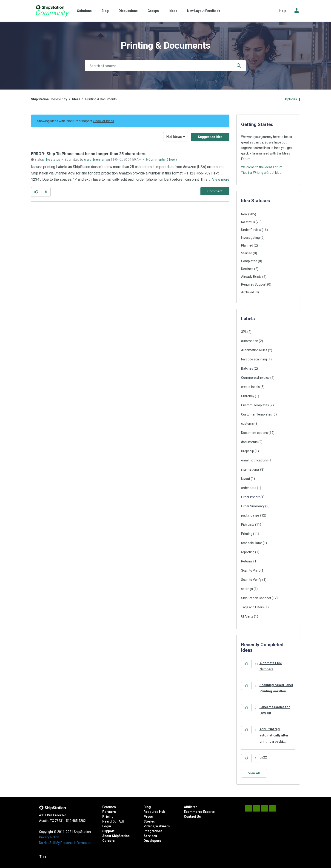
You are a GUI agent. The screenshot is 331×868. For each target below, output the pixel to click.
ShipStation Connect (256, 598)
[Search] (165, 66)
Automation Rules (254, 350)
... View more (219, 179)
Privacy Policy (49, 837)
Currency (248, 396)
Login (107, 826)
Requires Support (254, 284)
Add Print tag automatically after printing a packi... (274, 735)
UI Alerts (247, 616)
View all (254, 773)
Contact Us (192, 817)
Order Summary (253, 506)
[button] (36, 192)
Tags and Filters (253, 607)
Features (109, 807)
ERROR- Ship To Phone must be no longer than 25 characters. (89, 154)
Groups (153, 11)
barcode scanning (254, 359)
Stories (149, 821)
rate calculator (252, 543)
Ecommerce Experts (199, 812)
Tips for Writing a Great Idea (261, 173)
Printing (247, 534)
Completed (249, 261)
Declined (247, 269)
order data (249, 488)
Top (43, 857)
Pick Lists (248, 525)
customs (247, 424)
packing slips (250, 515)
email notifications (254, 460)
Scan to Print (250, 570)
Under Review (251, 230)
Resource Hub (154, 812)
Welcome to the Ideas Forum (262, 167)
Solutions (84, 11)
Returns (247, 561)
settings (247, 589)
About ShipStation (116, 836)
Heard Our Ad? (113, 821)
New (244, 214)
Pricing (108, 817)
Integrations (153, 831)
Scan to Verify (251, 580)
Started (247, 253)
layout (246, 479)
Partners (109, 812)
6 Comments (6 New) (161, 160)
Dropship (248, 451)
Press (148, 817)
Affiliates (191, 807)
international (250, 469)
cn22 (263, 757)
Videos (149, 826)
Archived (248, 292)
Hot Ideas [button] (174, 137)
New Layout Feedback (204, 11)
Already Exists (251, 277)
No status (53, 160)
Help (283, 11)
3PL (244, 332)
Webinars (163, 826)
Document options (254, 433)
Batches (247, 368)
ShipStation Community (52, 11)
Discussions (128, 11)
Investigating (250, 238)
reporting (248, 552)
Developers (152, 841)
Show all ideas (104, 121)
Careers (108, 841)
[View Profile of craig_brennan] (95, 160)
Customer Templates (257, 414)
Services (150, 836)
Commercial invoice (255, 378)
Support (108, 831)
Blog (105, 11)
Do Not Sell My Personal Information (65, 843)
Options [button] (291, 99)
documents (249, 442)
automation (250, 341)
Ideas (173, 11)
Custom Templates (255, 405)
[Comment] (215, 191)
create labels (250, 387)
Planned (247, 245)
